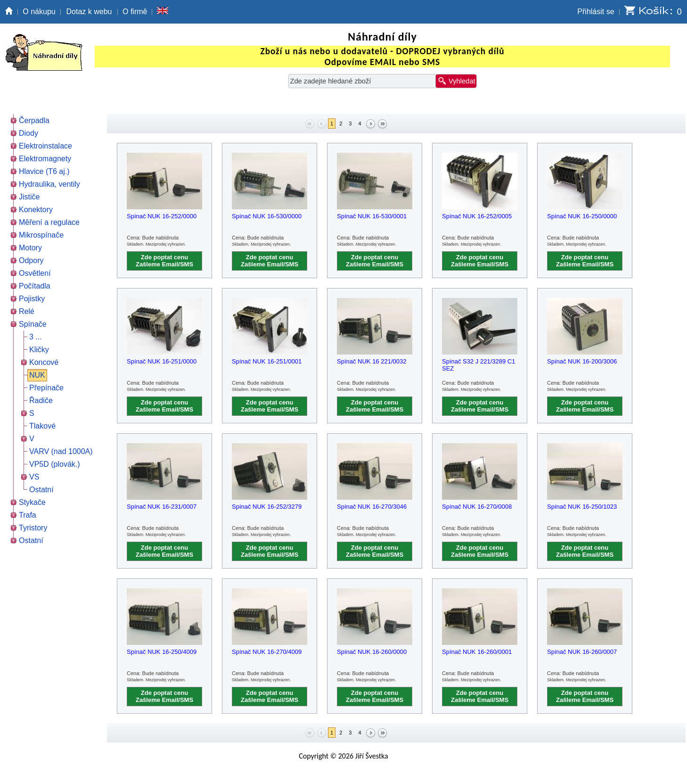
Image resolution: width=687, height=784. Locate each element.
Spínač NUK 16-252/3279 (267, 507)
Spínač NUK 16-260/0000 (372, 652)
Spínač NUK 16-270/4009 (267, 652)
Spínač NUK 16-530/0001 (372, 216)
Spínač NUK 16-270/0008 (477, 507)
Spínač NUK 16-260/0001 (477, 652)
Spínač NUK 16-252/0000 (162, 216)
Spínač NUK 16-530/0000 (267, 216)
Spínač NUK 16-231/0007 (162, 507)
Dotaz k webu (89, 12)
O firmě (135, 12)
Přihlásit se (596, 12)
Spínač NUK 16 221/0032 (372, 361)
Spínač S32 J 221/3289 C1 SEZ (478, 365)
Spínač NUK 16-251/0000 (162, 361)
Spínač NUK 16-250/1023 (582, 507)
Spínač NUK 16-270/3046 (372, 507)
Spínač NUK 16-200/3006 (582, 361)
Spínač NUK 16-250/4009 (162, 652)
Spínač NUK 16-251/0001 (267, 361)
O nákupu (39, 12)
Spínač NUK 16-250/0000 (582, 216)
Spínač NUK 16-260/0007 (582, 652)
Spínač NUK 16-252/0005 (477, 216)
